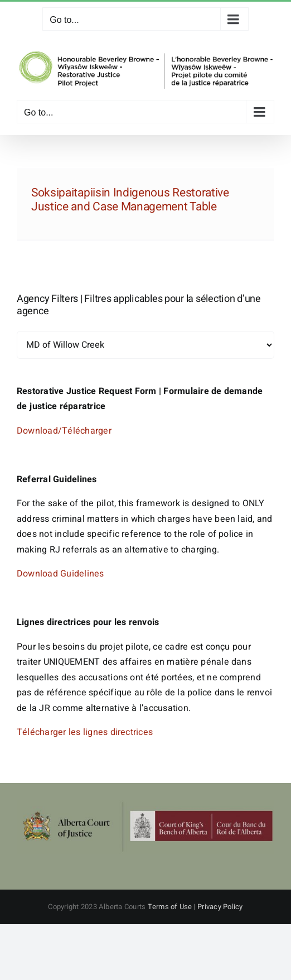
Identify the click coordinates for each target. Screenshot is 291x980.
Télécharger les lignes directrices (85, 732)
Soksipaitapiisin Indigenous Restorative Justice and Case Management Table (130, 200)
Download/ (39, 431)
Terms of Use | (173, 907)
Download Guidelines (60, 574)
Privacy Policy (220, 907)
